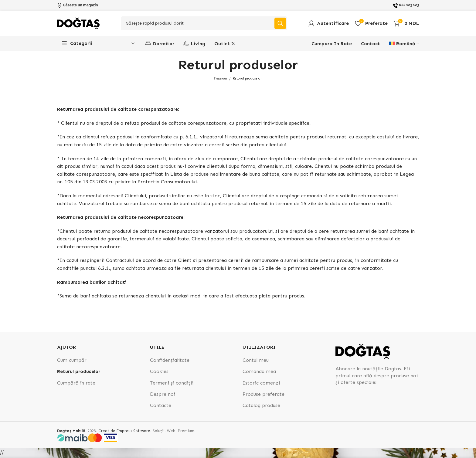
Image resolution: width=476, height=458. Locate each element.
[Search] (204, 24)
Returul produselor (79, 373)
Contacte (161, 407)
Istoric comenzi (261, 385)
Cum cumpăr (72, 362)
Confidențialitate (170, 362)
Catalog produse (261, 407)
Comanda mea (259, 373)
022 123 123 (409, 5)
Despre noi (163, 396)
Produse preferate (263, 396)
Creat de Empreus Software (124, 433)
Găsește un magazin (80, 5)
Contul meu (256, 362)
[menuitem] (404, 46)
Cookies (159, 373)
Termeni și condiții (172, 385)
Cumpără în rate (76, 385)
